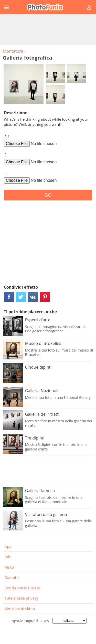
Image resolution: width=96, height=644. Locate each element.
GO (48, 195)
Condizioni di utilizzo (23, 588)
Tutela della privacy (21, 598)
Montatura (13, 51)
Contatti (12, 577)
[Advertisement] (48, 29)
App (8, 546)
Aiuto (9, 567)
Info (8, 557)
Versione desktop (20, 608)
